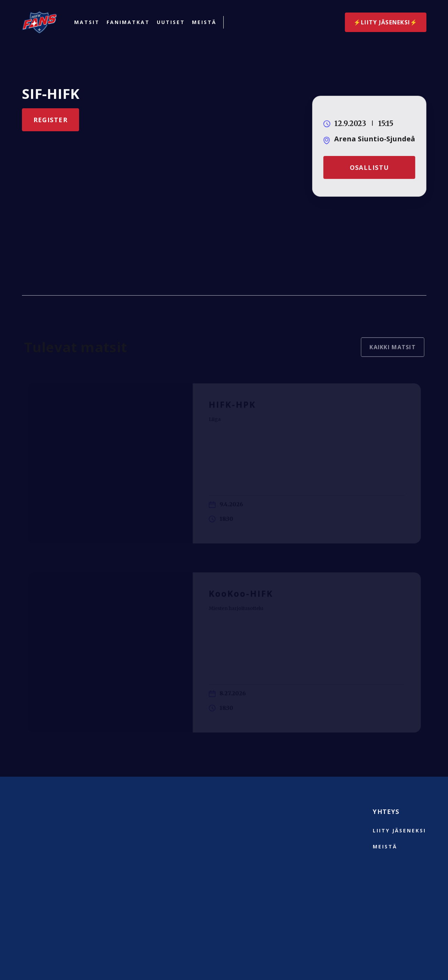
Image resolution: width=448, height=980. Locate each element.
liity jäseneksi (399, 830)
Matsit (87, 22)
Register (51, 120)
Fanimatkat (128, 22)
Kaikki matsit (389, 350)
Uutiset (171, 22)
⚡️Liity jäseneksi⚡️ (386, 22)
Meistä (204, 22)
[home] (39, 22)
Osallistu (369, 167)
